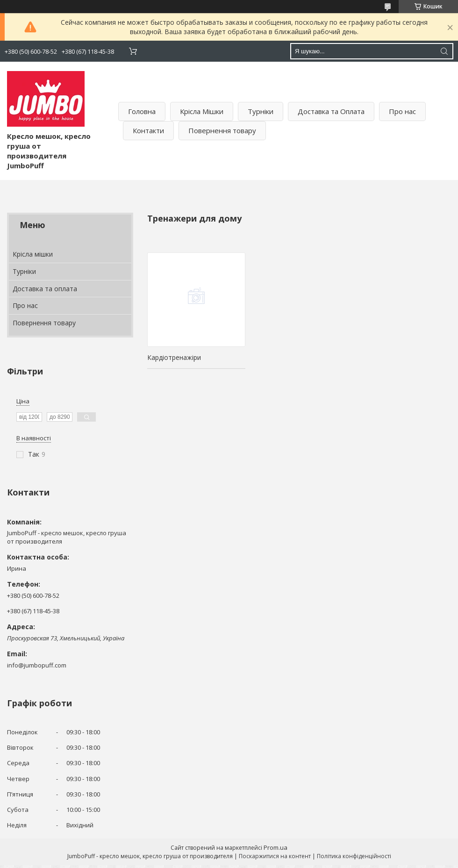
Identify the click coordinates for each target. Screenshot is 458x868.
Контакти (148, 130)
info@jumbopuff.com (37, 665)
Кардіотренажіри (174, 357)
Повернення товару (222, 130)
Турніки (261, 111)
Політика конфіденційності (354, 856)
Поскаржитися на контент (275, 856)
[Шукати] (444, 51)
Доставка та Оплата (331, 111)
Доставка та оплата (45, 289)
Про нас (402, 111)
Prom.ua (276, 847)
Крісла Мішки (202, 111)
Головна (142, 111)
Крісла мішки (33, 254)
